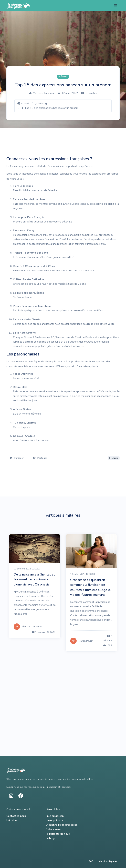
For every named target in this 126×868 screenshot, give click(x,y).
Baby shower (54, 829)
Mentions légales (108, 861)
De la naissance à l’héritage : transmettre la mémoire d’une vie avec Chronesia (34, 579)
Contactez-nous (16, 816)
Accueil (23, 104)
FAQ (91, 861)
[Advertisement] (63, 681)
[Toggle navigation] (115, 6)
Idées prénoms (55, 820)
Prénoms (63, 77)
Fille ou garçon (55, 816)
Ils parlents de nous (58, 834)
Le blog (42, 104)
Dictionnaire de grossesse (62, 825)
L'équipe (11, 820)
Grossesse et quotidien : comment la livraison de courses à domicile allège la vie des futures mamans (90, 587)
